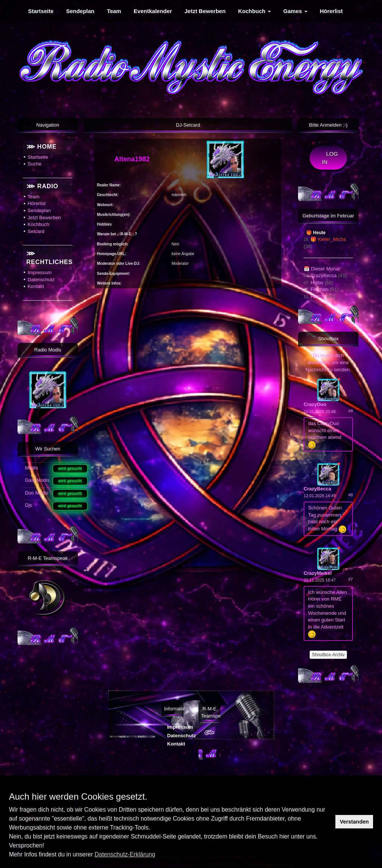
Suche (35, 164)
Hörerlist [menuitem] (331, 11)
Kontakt (36, 286)
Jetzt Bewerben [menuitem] (205, 11)
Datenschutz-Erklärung (125, 854)
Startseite (38, 157)
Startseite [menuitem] (41, 11)
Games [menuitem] (295, 11)
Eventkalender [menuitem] (153, 11)
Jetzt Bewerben (44, 218)
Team (34, 197)
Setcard (36, 231)
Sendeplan (39, 210)
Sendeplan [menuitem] (80, 11)
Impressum (40, 272)
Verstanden (354, 822)
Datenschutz (41, 280)
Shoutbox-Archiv (328, 655)
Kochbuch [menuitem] (254, 11)
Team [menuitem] (114, 11)
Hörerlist (37, 203)
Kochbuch (38, 224)
